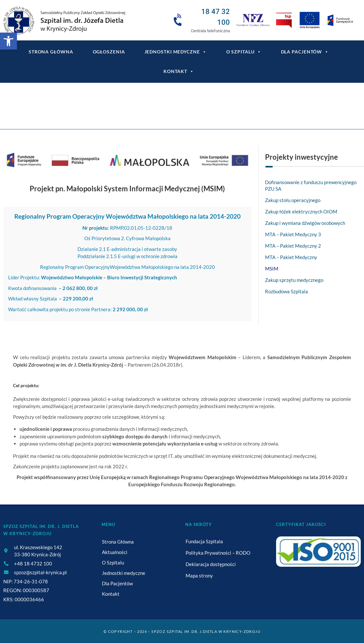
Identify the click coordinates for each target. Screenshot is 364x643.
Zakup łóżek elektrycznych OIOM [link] (301, 212)
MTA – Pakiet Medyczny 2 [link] (293, 246)
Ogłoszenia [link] (109, 52)
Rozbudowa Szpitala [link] (287, 291)
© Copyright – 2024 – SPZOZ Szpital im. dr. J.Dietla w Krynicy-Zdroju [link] (182, 631)
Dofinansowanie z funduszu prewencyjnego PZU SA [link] (311, 185)
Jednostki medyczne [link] (176, 52)
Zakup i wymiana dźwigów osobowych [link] (305, 223)
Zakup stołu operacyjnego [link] (293, 200)
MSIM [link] (272, 269)
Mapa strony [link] (199, 576)
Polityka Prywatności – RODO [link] (218, 553)
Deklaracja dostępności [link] (211, 564)
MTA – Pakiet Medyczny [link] (291, 257)
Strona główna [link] (51, 52)
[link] (8, 41)
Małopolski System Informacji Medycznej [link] (216, 110)
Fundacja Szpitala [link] (204, 541)
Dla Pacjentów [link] (305, 52)
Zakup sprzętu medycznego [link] (294, 280)
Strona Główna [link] (118, 542)
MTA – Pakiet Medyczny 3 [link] (293, 234)
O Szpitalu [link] (244, 52)
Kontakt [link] (179, 71)
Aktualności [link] (115, 552)
